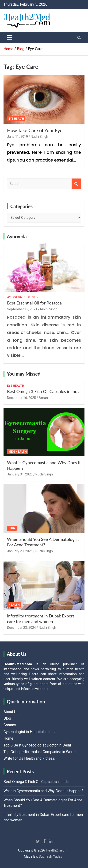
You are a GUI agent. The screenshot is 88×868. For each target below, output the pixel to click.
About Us (11, 712)
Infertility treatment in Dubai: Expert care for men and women (41, 619)
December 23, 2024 (21, 628)
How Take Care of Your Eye (35, 130)
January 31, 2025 (20, 474)
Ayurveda (17, 236)
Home (8, 738)
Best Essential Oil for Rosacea (34, 303)
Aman (43, 398)
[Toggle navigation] (10, 37)
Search (76, 184)
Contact (10, 725)
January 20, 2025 (20, 551)
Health (14, 605)
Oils (27, 297)
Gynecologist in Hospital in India (30, 732)
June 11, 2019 (17, 137)
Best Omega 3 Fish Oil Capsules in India (44, 391)
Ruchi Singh (39, 137)
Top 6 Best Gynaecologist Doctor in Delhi (37, 745)
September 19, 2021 (22, 309)
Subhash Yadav (50, 856)
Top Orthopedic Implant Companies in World (40, 752)
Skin (35, 297)
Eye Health (16, 119)
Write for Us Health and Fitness (29, 758)
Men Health (18, 452)
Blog (7, 718)
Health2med (55, 850)
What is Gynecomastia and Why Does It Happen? (43, 791)
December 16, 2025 (21, 398)
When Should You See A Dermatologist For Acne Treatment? (43, 542)
